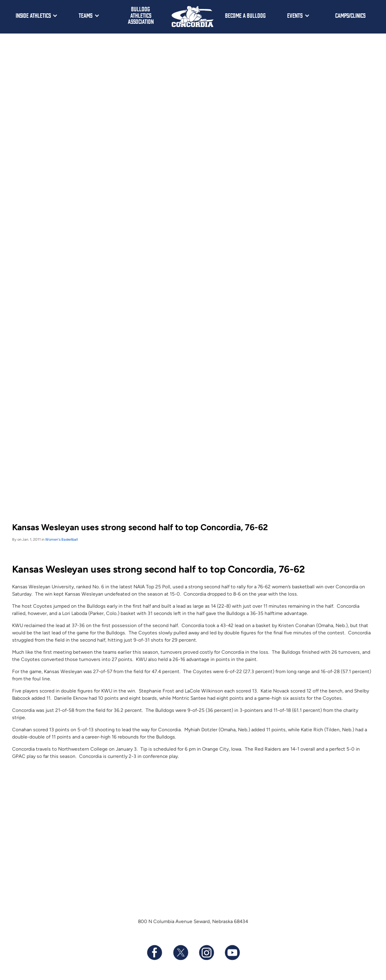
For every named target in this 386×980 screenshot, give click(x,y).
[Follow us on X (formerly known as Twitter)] (180, 953)
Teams (86, 15)
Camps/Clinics (350, 15)
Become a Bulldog (245, 15)
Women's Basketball (62, 539)
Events (295, 15)
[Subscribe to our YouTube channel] (232, 953)
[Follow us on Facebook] (154, 953)
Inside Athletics (33, 15)
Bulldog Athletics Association (141, 15)
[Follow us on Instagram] (206, 953)
